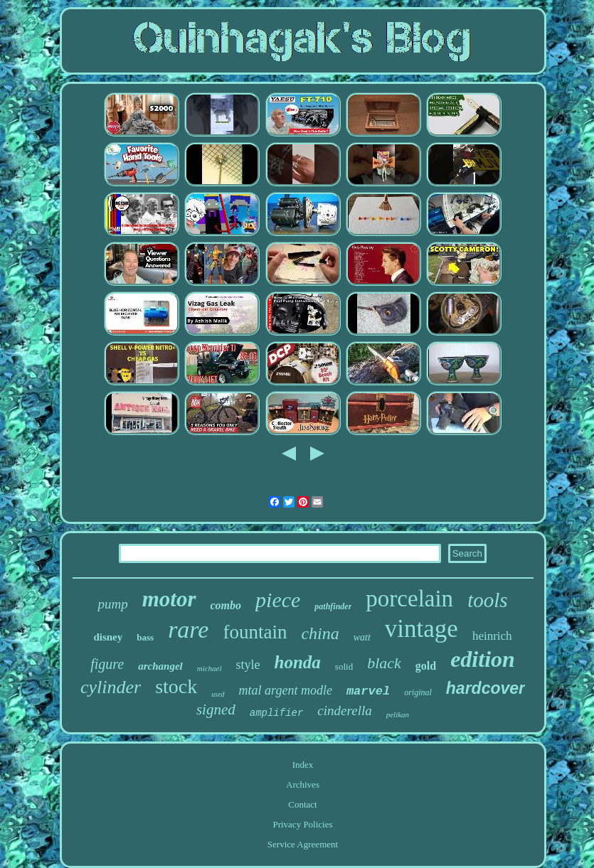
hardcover (486, 688)
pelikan (398, 714)
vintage (421, 629)
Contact (302, 804)
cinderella (344, 711)
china (320, 633)
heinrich (492, 636)
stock (176, 686)
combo (226, 605)
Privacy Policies (302, 824)
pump (112, 604)
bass (145, 637)
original (418, 692)
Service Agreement (303, 844)
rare (188, 629)
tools (487, 600)
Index (303, 765)
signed (216, 709)
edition (483, 659)
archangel (160, 666)
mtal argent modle (286, 690)
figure (107, 664)
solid (344, 666)
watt (362, 637)
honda (298, 662)
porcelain (409, 599)
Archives (303, 784)
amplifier (277, 713)
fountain (255, 632)
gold (426, 666)
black (384, 663)
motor (169, 599)
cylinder (111, 687)
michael (210, 668)
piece (278, 600)
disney (108, 637)
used (218, 694)
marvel (368, 691)
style (248, 665)
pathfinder (333, 606)
